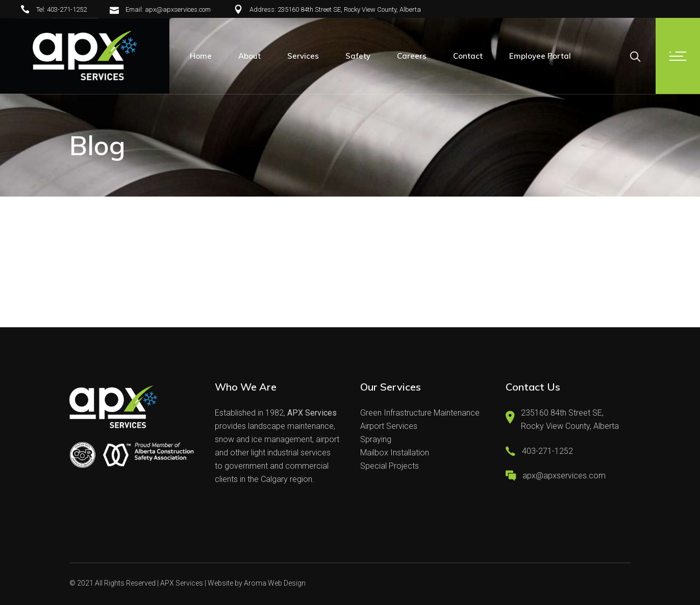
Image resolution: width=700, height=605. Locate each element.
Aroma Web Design (275, 583)
